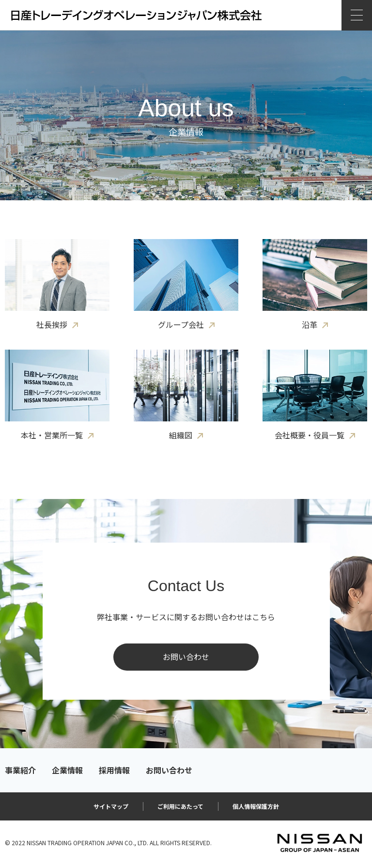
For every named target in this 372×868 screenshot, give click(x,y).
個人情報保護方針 (256, 806)
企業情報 (67, 770)
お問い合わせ (186, 657)
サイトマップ (111, 806)
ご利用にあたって (180, 806)
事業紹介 (20, 770)
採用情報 (114, 770)
